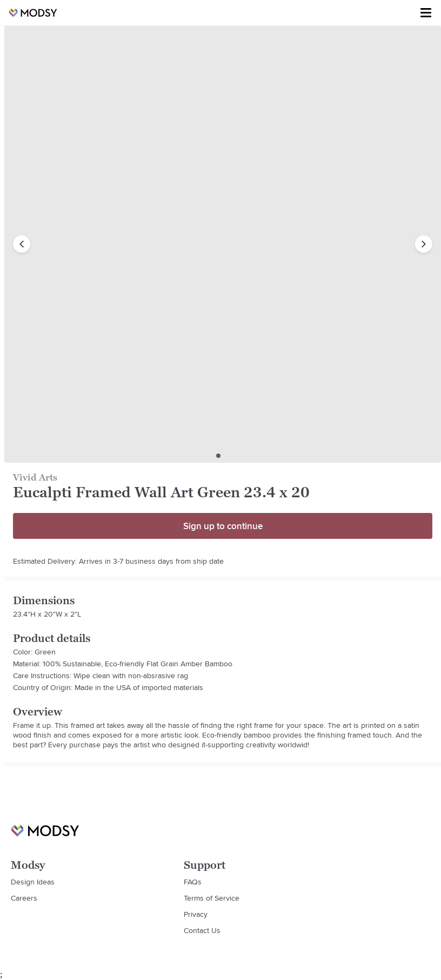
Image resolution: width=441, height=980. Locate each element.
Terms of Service (212, 898)
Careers (24, 898)
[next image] (424, 244)
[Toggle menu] (426, 13)
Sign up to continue (223, 526)
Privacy (196, 914)
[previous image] (22, 244)
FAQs (193, 882)
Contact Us (202, 930)
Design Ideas (33, 882)
